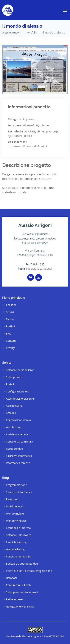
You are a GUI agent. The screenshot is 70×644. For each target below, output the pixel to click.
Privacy (10, 348)
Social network (15, 506)
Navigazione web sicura (20, 607)
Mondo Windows (16, 521)
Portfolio (32, 32)
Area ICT (11, 413)
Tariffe (10, 319)
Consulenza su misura (19, 442)
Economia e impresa (18, 528)
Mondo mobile (15, 514)
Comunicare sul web (18, 585)
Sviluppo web (14, 377)
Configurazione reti (18, 392)
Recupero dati (14, 449)
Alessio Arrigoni (12, 32)
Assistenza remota (17, 434)
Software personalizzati (20, 370)
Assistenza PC (14, 406)
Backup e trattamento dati (22, 564)
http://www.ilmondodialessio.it (28, 146)
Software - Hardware (18, 535)
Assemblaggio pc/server (20, 399)
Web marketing (15, 549)
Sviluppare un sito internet (22, 592)
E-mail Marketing (16, 542)
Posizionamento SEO (19, 557)
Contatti (11, 341)
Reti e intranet (15, 599)
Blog (9, 334)
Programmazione (16, 485)
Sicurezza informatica (19, 456)
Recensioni (13, 499)
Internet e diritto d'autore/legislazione (29, 571)
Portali (10, 384)
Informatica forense (18, 463)
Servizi (10, 312)
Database (12, 578)
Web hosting (14, 427)
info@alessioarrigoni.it (39, 269)
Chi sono (11, 305)
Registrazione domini (19, 420)
